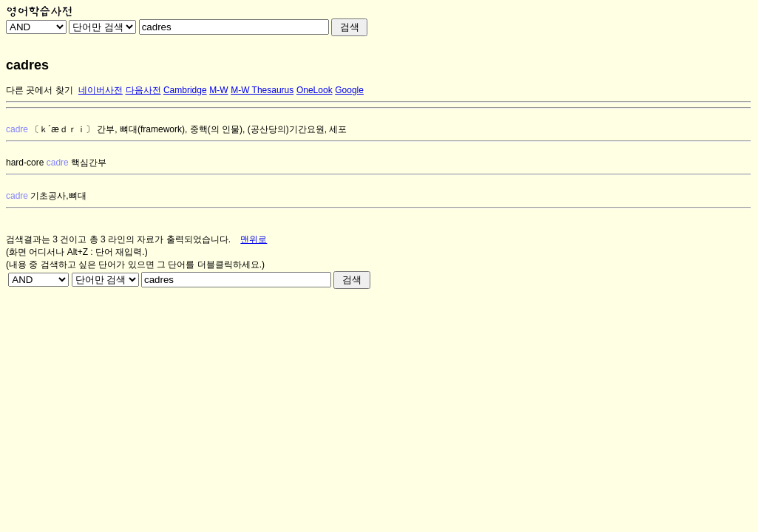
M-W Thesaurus (262, 90)
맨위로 (254, 239)
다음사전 (143, 90)
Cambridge (185, 90)
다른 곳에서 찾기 (40, 90)
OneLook (315, 90)
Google (349, 90)
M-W (218, 90)
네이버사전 (101, 90)
